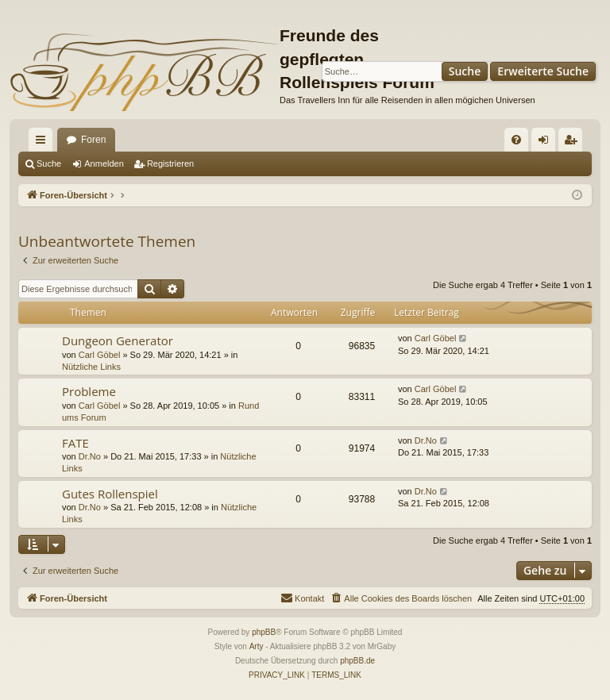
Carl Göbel (100, 355)
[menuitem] (516, 140)
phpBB (264, 632)
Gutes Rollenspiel (110, 494)
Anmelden (104, 163)
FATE (75, 443)
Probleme (89, 391)
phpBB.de (357, 661)
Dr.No (90, 456)
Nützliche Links (91, 367)
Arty (257, 646)
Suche (465, 71)
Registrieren (170, 163)
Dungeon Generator (118, 340)
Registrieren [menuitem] (574, 143)
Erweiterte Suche (543, 71)
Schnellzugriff (44, 143)
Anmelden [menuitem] (547, 143)
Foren (93, 140)
